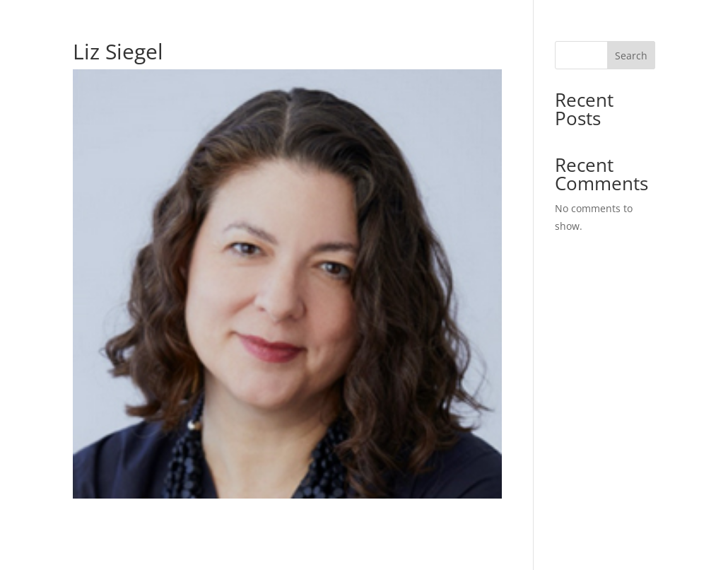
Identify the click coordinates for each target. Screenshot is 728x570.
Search (631, 56)
